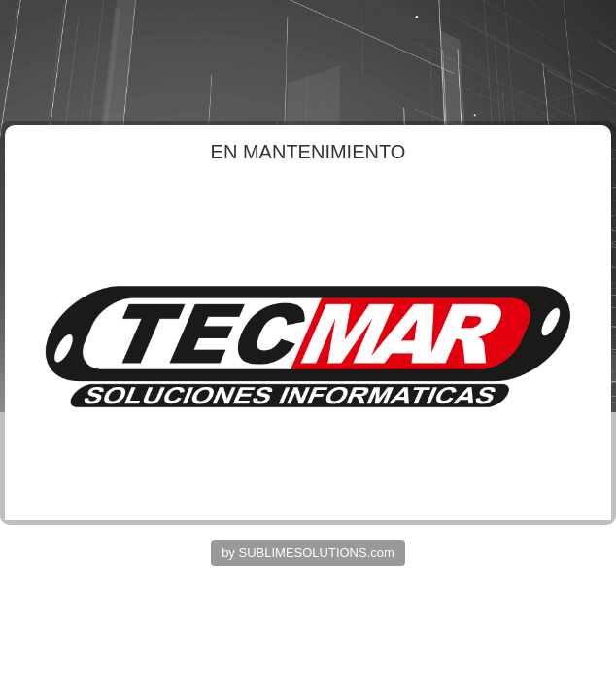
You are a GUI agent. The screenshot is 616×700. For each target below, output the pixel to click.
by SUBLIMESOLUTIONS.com (308, 553)
